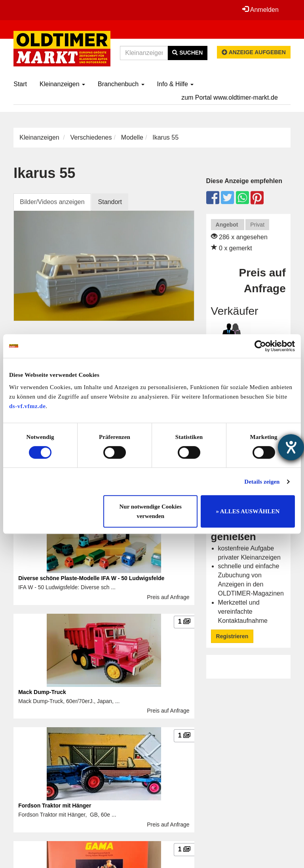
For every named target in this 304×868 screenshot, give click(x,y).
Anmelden (260, 9)
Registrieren (232, 636)
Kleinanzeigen (62, 84)
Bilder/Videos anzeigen (52, 202)
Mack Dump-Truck (42, 692)
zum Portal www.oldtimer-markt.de (230, 97)
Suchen (187, 53)
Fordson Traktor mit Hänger (55, 806)
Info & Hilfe (176, 84)
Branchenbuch (121, 84)
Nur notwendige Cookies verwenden (151, 511)
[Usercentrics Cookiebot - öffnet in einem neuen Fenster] (260, 346)
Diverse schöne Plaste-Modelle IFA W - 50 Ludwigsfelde (91, 578)
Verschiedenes (91, 137)
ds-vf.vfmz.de (27, 406)
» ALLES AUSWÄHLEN (248, 511)
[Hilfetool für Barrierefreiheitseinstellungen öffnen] (291, 447)
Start (20, 84)
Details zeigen (262, 482)
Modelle (132, 137)
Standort (110, 202)
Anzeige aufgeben (254, 52)
